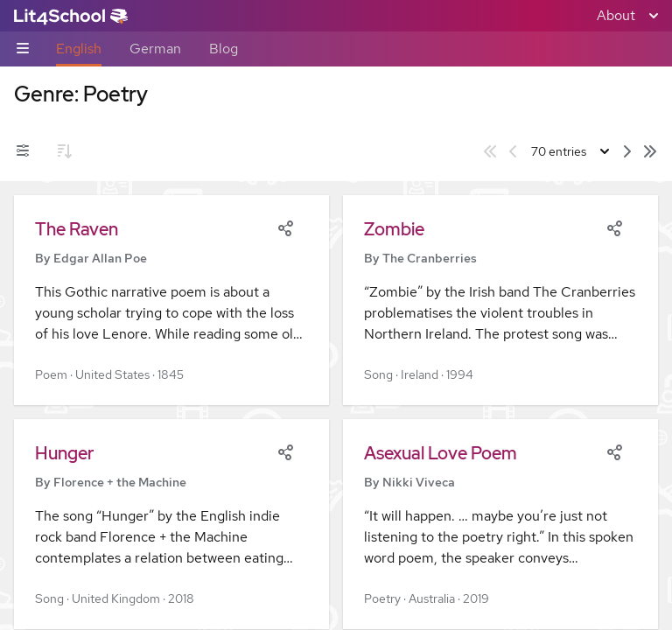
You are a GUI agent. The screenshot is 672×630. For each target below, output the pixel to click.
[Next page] (627, 151)
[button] (171, 300)
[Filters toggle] (23, 151)
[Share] (285, 227)
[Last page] (650, 151)
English (79, 49)
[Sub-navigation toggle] (23, 49)
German (155, 49)
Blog (224, 49)
